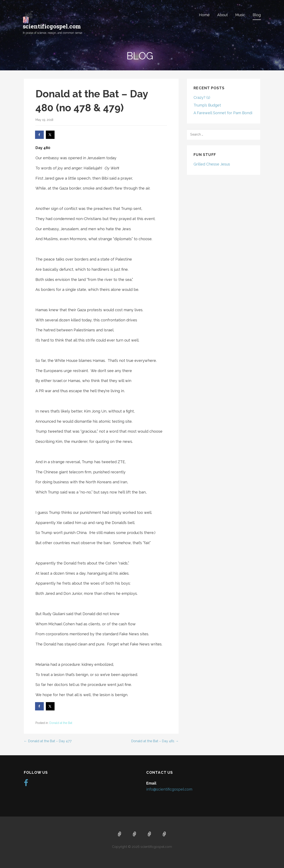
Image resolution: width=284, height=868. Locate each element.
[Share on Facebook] (40, 135)
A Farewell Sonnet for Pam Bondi (223, 113)
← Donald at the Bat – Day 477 (48, 741)
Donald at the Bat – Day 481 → (155, 741)
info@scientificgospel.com (169, 789)
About (222, 15)
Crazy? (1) (202, 97)
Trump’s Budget (207, 105)
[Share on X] (50, 135)
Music (240, 15)
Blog (257, 15)
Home (204, 15)
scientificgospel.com (52, 26)
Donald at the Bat (61, 723)
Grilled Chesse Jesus (212, 164)
